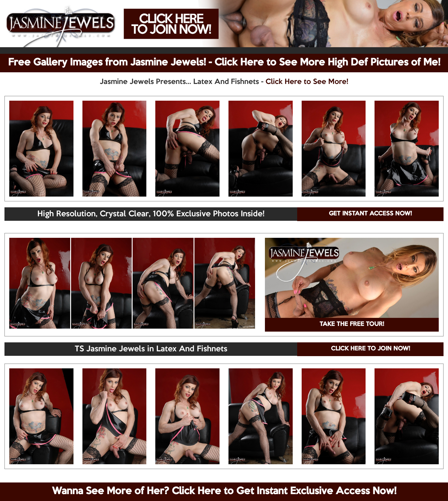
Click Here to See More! (307, 82)
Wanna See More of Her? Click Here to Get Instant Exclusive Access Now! (224, 491)
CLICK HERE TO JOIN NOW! (370, 349)
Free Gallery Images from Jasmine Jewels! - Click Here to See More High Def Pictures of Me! (224, 63)
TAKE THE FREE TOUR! (352, 324)
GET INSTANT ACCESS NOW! (370, 214)
